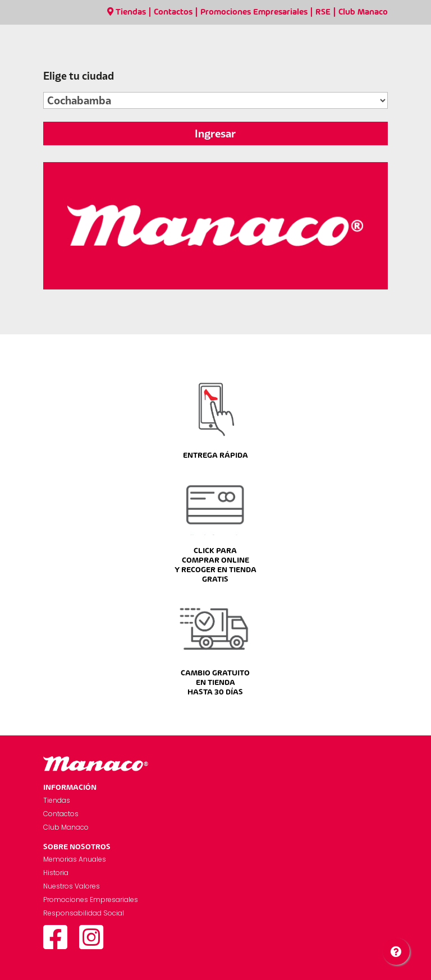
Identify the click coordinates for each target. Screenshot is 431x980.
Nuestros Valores (72, 886)
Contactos (173, 12)
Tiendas (127, 12)
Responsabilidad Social (84, 913)
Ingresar (215, 134)
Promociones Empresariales (254, 12)
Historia (56, 873)
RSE (323, 12)
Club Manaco (363, 12)
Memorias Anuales (75, 859)
